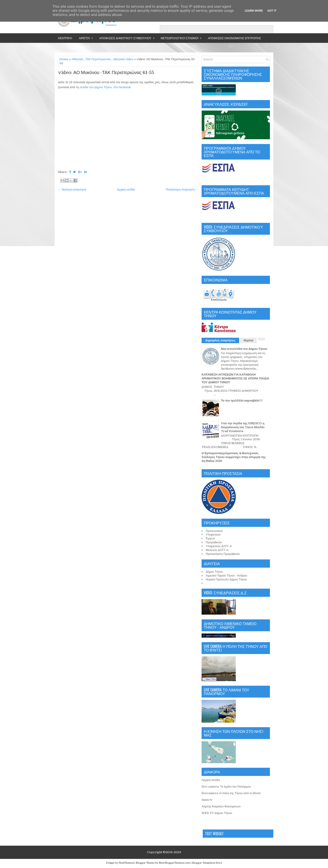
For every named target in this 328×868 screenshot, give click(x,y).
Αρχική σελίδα (126, 189)
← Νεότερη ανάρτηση (72, 189)
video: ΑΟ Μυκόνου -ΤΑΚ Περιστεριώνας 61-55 (106, 73)
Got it (272, 11)
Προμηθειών (214, 542)
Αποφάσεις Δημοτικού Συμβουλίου (128, 37)
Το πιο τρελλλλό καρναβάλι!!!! (242, 401)
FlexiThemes (126, 863)
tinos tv (207, 800)
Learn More (254, 11)
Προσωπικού (214, 531)
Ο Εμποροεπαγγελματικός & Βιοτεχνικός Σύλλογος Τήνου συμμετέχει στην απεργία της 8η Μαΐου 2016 (234, 457)
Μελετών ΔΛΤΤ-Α (217, 550)
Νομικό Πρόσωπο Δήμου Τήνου (226, 579)
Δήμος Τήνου (214, 572)
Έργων (210, 538)
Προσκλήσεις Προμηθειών (223, 554)
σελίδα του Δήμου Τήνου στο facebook (105, 87)
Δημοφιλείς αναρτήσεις (220, 340)
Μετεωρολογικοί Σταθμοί (183, 37)
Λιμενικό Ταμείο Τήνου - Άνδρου (226, 576)
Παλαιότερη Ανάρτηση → (182, 189)
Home (64, 59)
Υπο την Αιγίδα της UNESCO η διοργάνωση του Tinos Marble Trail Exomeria (243, 427)
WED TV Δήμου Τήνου (217, 813)
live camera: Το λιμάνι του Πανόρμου (226, 787)
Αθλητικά (77, 59)
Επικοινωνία (77, 48)
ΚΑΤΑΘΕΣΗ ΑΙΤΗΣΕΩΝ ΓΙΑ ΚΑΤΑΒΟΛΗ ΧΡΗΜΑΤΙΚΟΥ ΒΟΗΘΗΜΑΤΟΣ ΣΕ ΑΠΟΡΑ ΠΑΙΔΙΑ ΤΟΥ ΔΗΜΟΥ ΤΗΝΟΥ (235, 378)
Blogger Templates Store (207, 863)
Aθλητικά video (123, 59)
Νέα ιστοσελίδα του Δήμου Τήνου (244, 349)
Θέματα (249, 340)
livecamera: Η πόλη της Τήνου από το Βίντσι (231, 793)
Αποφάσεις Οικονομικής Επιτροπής (234, 38)
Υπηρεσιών (213, 534)
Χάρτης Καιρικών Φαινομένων (221, 806)
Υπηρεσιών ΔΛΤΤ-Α (219, 546)
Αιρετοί (87, 37)
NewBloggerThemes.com (174, 863)
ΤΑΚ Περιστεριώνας (98, 59)
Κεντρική (65, 38)
